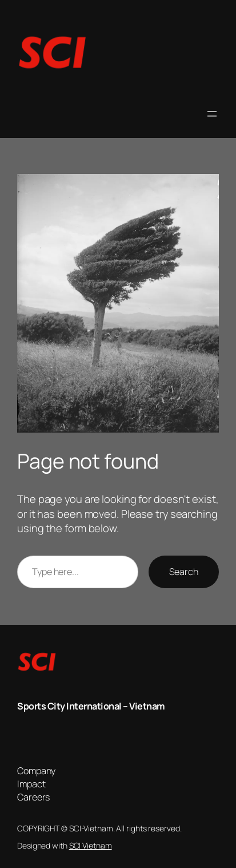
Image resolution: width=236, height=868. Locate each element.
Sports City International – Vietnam (91, 706)
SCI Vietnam (91, 845)
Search (184, 572)
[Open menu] (212, 114)
